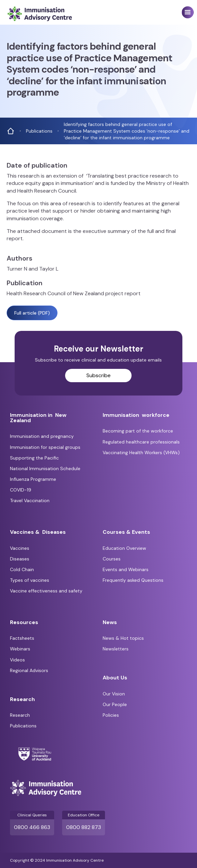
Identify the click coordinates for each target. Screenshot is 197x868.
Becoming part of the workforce (138, 431)
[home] (38, 14)
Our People (115, 704)
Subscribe (98, 375)
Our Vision (114, 694)
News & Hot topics (123, 638)
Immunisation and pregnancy (42, 436)
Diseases (20, 559)
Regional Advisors (29, 670)
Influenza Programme (33, 479)
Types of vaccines (30, 580)
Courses (112, 559)
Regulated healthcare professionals (141, 442)
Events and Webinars (126, 569)
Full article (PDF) (32, 313)
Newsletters (116, 649)
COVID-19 (21, 490)
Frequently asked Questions (133, 580)
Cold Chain (22, 569)
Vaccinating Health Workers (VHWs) (141, 452)
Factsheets (22, 638)
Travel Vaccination (30, 500)
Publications (23, 726)
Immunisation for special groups (45, 447)
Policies (111, 715)
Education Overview (124, 548)
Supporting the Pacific (34, 458)
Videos (17, 660)
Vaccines (20, 548)
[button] (188, 12)
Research (20, 715)
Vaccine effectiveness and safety (46, 591)
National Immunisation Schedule (45, 468)
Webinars (20, 649)
